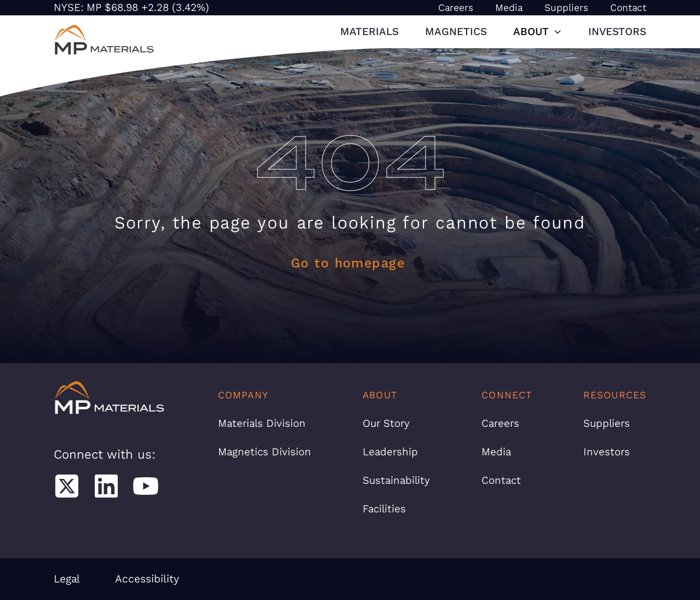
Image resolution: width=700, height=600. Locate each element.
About (538, 32)
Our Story (386, 423)
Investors (617, 32)
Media (509, 8)
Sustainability (396, 480)
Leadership (390, 452)
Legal (67, 579)
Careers (456, 8)
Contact (628, 8)
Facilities (384, 509)
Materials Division (262, 423)
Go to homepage (348, 263)
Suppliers (566, 8)
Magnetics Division (265, 452)
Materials (369, 32)
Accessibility (147, 579)
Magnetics (456, 32)
